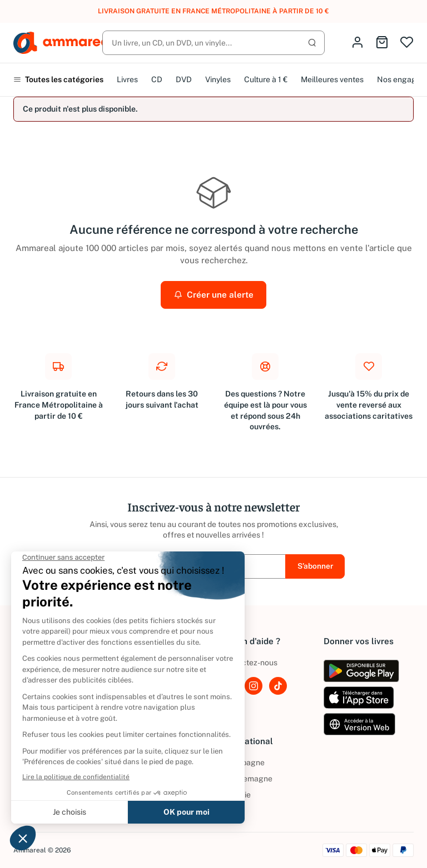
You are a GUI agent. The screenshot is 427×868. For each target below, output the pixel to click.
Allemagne (246, 779)
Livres (127, 79)
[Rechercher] (213, 43)
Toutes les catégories (58, 79)
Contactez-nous (249, 663)
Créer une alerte (214, 294)
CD (157, 79)
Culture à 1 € (266, 79)
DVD (184, 79)
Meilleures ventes (332, 79)
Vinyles (218, 79)
